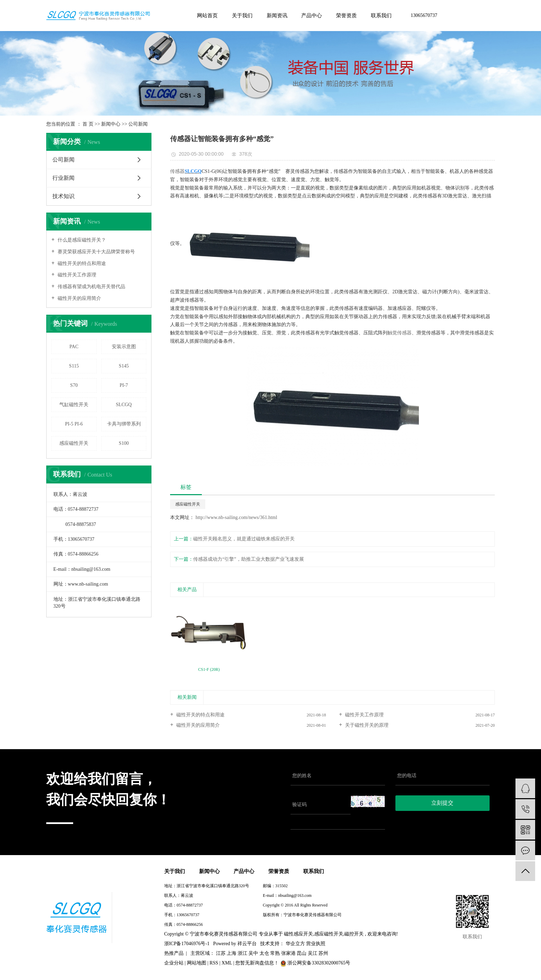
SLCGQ (124, 405)
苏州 (323, 953)
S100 (124, 443)
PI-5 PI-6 (74, 424)
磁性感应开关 (298, 934)
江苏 (221, 953)
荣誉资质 (346, 16)
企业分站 (174, 963)
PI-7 (124, 385)
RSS (214, 963)
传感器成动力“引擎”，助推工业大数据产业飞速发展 (248, 559)
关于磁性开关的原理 (366, 725)
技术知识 (63, 196)
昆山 (302, 953)
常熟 (275, 953)
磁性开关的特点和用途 (81, 263)
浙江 (243, 953)
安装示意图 (124, 347)
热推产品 (174, 953)
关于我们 (242, 16)
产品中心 (312, 16)
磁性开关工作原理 (76, 275)
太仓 (264, 953)
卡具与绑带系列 (124, 424)
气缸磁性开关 (74, 405)
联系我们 (381, 16)
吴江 (313, 953)
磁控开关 (354, 934)
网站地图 (197, 963)
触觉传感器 (400, 333)
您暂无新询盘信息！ (258, 963)
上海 (232, 953)
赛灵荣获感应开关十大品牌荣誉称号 (96, 252)
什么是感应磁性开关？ (81, 240)
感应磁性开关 (74, 443)
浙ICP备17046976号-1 (282, 924)
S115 (74, 366)
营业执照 (316, 944)
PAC (74, 347)
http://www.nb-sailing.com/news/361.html (236, 517)
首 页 (88, 124)
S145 (124, 366)
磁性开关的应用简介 (79, 298)
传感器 (177, 171)
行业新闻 (63, 178)
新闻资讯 (277, 16)
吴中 (253, 953)
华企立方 (295, 944)
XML (227, 963)
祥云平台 (247, 944)
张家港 (288, 953)
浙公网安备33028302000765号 (315, 963)
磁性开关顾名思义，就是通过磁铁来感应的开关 (244, 539)
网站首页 (207, 16)
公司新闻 (138, 124)
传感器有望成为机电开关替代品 (91, 287)
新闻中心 (111, 124)
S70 (74, 385)
